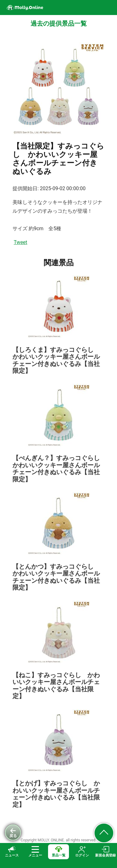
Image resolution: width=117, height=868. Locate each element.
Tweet (20, 242)
